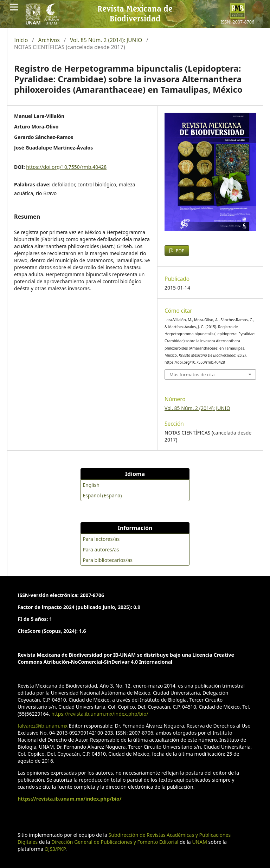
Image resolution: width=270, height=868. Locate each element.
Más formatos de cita (192, 375)
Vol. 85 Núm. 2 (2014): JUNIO (106, 40)
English (91, 485)
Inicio (21, 40)
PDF (179, 251)
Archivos (49, 40)
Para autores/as (101, 549)
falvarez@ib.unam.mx (43, 726)
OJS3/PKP (55, 849)
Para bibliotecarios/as (108, 560)
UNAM (200, 842)
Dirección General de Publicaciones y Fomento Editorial (115, 842)
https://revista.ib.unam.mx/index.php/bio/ (100, 714)
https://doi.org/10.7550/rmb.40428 (66, 167)
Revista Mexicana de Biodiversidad (135, 13)
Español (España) (102, 495)
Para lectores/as (101, 539)
